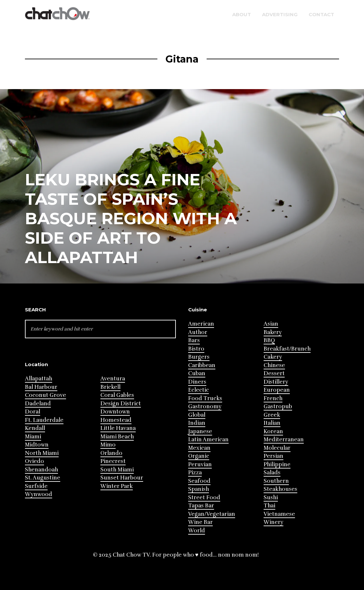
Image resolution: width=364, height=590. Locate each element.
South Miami (117, 470)
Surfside (36, 486)
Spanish (199, 489)
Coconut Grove (45, 395)
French (273, 398)
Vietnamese (279, 514)
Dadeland (38, 404)
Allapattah (39, 379)
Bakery (273, 332)
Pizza (195, 473)
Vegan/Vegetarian (212, 514)
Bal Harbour (41, 387)
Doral (33, 412)
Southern (276, 481)
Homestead (116, 420)
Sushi (271, 497)
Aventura (113, 379)
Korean (273, 431)
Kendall (35, 428)
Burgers (199, 357)
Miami (33, 437)
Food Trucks (205, 398)
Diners (197, 382)
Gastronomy (205, 406)
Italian (272, 423)
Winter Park (117, 486)
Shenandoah (41, 470)
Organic (199, 456)
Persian (273, 456)
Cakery (273, 357)
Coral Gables (117, 395)
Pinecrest (113, 461)
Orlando (111, 453)
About (242, 14)
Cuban (197, 373)
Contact (321, 14)
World (197, 531)
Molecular (277, 448)
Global (197, 415)
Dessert (274, 373)
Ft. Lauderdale (44, 420)
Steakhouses (280, 489)
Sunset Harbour (122, 478)
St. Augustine (43, 478)
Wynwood (39, 494)
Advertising (280, 14)
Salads (272, 473)
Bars (194, 340)
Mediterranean (284, 440)
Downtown (115, 412)
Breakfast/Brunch (287, 349)
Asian (271, 324)
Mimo (108, 445)
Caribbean (202, 365)
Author (198, 332)
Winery (273, 522)
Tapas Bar (201, 506)
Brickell (110, 387)
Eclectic (199, 390)
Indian (197, 423)
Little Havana (118, 428)
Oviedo (34, 461)
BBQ (269, 340)
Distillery (276, 382)
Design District (121, 404)
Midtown (37, 445)
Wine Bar (200, 522)
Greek (272, 415)
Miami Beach (117, 437)
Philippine (277, 464)
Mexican (199, 448)
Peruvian (200, 464)
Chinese (274, 365)
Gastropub (278, 406)
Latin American (208, 440)
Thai (269, 506)
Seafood (199, 481)
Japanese (200, 431)
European (277, 390)
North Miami (42, 453)
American (201, 324)
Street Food (204, 497)
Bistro (196, 349)
